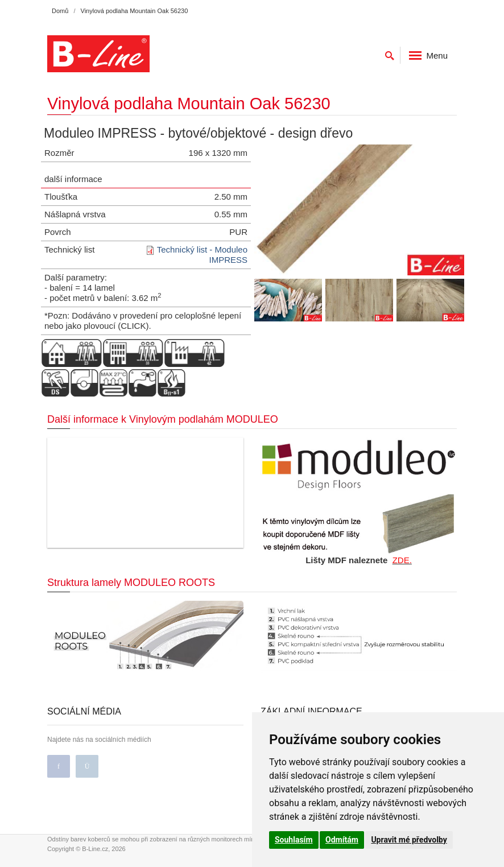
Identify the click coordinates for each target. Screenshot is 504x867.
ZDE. (402, 560)
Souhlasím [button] (294, 840)
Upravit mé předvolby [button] (409, 840)
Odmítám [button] (342, 840)
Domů (60, 11)
